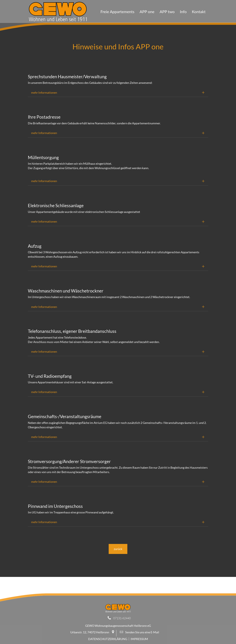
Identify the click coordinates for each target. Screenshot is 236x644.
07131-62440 (122, 618)
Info (183, 12)
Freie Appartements (117, 12)
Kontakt (199, 12)
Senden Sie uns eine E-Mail (139, 632)
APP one (147, 12)
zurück (118, 549)
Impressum (139, 639)
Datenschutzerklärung (108, 639)
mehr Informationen (44, 93)
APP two (167, 12)
